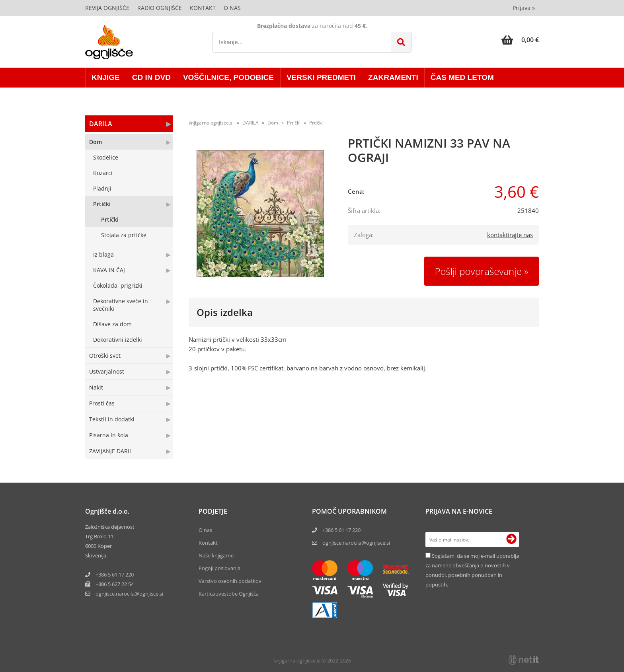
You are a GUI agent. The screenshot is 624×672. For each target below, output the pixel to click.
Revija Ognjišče (107, 8)
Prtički (102, 204)
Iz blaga (103, 254)
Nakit (96, 387)
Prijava (524, 8)
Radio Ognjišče (160, 8)
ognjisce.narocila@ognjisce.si (356, 543)
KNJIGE (106, 77)
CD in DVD (151, 77)
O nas (232, 8)
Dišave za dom (112, 324)
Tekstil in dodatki (112, 419)
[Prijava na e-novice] (511, 540)
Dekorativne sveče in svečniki (121, 305)
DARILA (101, 124)
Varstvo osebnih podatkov (230, 581)
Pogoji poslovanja (219, 568)
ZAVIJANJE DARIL (111, 451)
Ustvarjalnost (107, 371)
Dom (96, 142)
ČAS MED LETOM (462, 77)
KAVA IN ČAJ (109, 270)
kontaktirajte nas (510, 235)
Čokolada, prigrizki (118, 285)
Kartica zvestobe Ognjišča (229, 594)
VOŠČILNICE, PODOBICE (228, 77)
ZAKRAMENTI (393, 77)
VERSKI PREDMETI (321, 77)
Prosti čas (102, 403)
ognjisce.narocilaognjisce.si (129, 594)
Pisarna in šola (109, 435)
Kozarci (103, 173)
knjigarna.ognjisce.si (211, 123)
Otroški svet (105, 355)
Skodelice (106, 157)
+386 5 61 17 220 (115, 575)
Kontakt (203, 8)
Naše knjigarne (216, 555)
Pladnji (102, 188)
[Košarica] (520, 40)
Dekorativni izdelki (118, 340)
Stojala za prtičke (124, 235)
